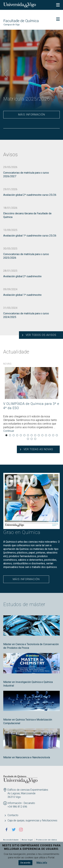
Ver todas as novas (38, 449)
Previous (6, 74)
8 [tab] (32, 435)
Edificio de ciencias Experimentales (28, 790)
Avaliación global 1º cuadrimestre (22, 295)
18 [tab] (35, 439)
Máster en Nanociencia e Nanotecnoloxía (27, 757)
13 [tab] (50, 435)
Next (57, 74)
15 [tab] (57, 435)
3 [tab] (14, 435)
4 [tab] (17, 435)
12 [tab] (46, 435)
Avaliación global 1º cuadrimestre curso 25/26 (30, 236)
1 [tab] (6, 435)
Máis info (42, 863)
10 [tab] (39, 435)
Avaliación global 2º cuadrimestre (22, 276)
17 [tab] (32, 439)
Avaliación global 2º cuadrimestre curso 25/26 (30, 195)
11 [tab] (42, 435)
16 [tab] (28, 439)
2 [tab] (10, 435)
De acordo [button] (25, 863)
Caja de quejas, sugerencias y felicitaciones (32, 820)
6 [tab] (24, 435)
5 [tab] (21, 435)
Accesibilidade (11, 840)
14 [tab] (53, 435)
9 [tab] (35, 435)
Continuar (9, 431)
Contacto (13, 815)
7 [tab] (28, 435)
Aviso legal (27, 840)
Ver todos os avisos (41, 335)
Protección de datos (46, 840)
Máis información (32, 115)
